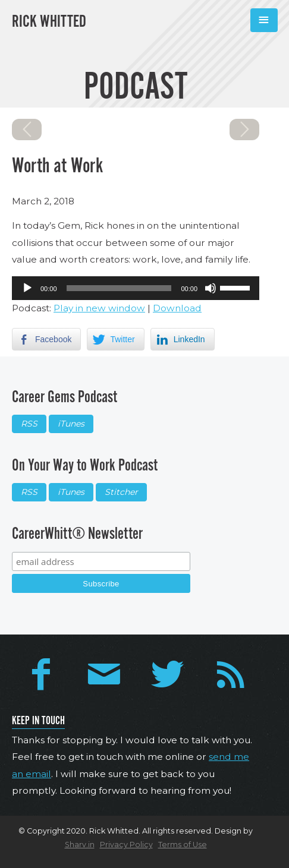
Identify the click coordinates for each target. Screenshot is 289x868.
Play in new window (99, 308)
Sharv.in (80, 845)
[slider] (119, 288)
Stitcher (121, 492)
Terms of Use (183, 845)
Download (177, 308)
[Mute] (211, 288)
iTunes (71, 424)
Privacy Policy (126, 845)
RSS (29, 424)
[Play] (27, 288)
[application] (136, 288)
